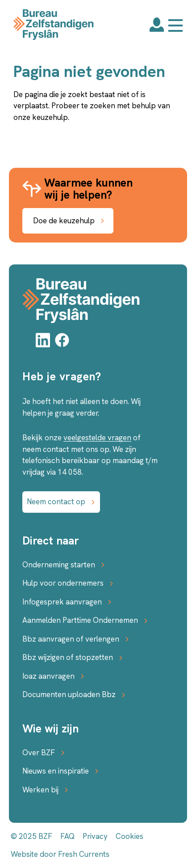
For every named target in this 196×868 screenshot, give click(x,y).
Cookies (129, 836)
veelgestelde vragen (97, 438)
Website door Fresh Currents (60, 854)
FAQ (67, 836)
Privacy (95, 836)
